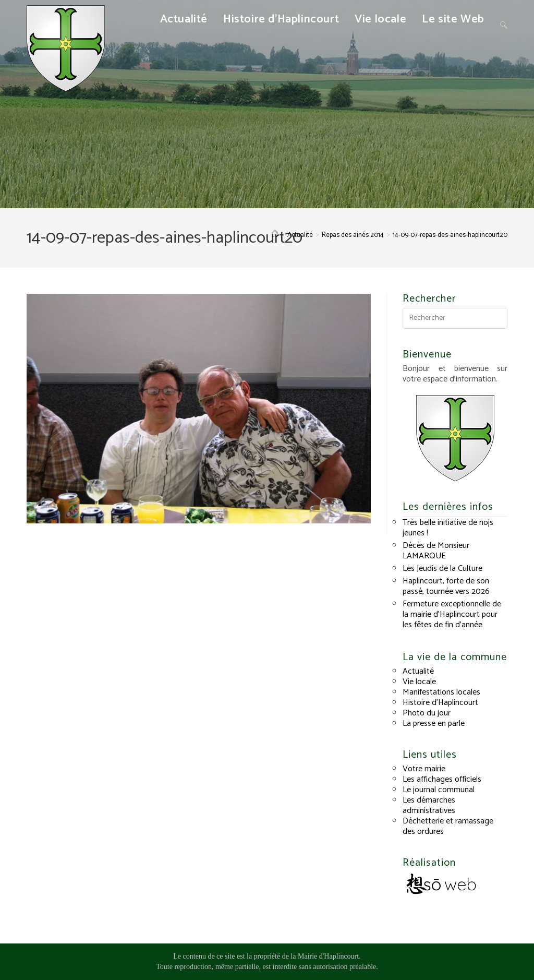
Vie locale (419, 682)
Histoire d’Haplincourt (440, 703)
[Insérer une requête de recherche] (455, 318)
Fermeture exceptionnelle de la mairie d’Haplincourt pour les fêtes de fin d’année (452, 614)
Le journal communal (439, 790)
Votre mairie (424, 769)
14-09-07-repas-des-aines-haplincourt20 (450, 235)
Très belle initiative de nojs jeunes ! (448, 528)
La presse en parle (434, 724)
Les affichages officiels (442, 779)
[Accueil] (275, 235)
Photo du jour (427, 713)
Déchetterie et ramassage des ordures (448, 826)
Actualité (418, 671)
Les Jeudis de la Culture (442, 569)
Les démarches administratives (429, 805)
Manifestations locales (441, 692)
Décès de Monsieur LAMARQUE (436, 551)
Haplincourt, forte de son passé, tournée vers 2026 (446, 586)
